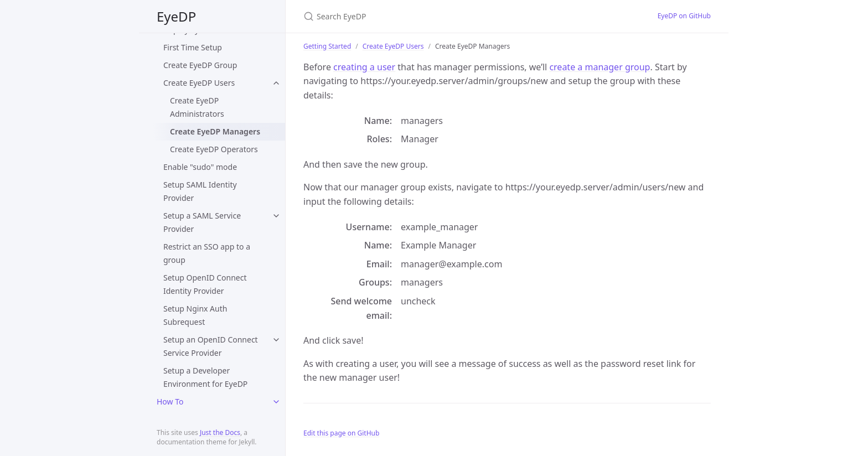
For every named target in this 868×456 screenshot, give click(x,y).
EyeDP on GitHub (684, 16)
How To (170, 401)
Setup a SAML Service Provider (202, 222)
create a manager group (600, 67)
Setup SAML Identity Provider (200, 191)
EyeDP (176, 16)
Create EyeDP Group (200, 65)
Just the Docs (220, 432)
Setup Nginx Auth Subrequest (195, 315)
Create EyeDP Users (199, 83)
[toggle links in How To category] (276, 402)
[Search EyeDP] (434, 16)
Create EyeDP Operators (214, 149)
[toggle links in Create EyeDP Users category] (276, 83)
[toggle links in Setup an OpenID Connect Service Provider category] (276, 340)
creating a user (364, 67)
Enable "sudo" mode (200, 167)
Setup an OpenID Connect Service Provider (211, 346)
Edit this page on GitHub (341, 433)
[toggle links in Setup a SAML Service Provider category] (276, 216)
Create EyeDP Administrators (197, 107)
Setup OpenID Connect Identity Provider (205, 284)
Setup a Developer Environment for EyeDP (205, 377)
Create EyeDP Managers (215, 131)
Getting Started (327, 46)
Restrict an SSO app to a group (207, 253)
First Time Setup (193, 47)
